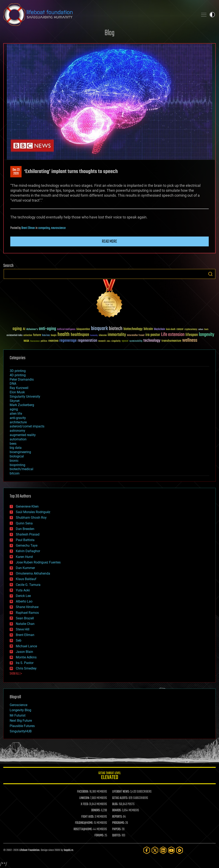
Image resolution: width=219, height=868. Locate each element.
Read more (109, 241)
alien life (16, 414)
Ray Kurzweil (19, 388)
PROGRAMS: (118, 823)
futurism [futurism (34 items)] (46, 336)
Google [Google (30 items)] (54, 335)
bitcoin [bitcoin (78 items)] (148, 329)
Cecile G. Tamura (28, 585)
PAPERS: (117, 829)
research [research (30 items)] (102, 341)
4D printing (18, 375)
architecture (18, 422)
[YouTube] (171, 850)
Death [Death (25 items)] (206, 330)
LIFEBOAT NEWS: (121, 792)
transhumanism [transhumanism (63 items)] (171, 341)
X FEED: (85, 804)
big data (16, 448)
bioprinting (17, 465)
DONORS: (96, 810)
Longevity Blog (20, 710)
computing (44, 228)
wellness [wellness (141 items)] (190, 341)
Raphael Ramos (27, 613)
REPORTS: (117, 817)
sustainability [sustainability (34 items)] (136, 341)
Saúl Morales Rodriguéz (33, 512)
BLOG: (115, 804)
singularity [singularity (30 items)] (116, 341)
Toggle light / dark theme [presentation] (212, 15)
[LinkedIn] (163, 850)
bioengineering (20, 452)
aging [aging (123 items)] (17, 329)
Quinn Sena (24, 523)
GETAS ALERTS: (120, 798)
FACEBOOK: (83, 792)
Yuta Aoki (23, 590)
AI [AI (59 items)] (24, 329)
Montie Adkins (26, 657)
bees (13, 444)
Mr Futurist (18, 715)
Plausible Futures (22, 726)
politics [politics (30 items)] (44, 341)
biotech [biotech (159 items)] (116, 329)
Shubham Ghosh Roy (31, 518)
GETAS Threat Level (109, 776)
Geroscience (18, 705)
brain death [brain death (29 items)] (171, 330)
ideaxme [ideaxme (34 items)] (103, 336)
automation (18, 439)
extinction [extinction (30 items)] (28, 335)
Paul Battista (25, 540)
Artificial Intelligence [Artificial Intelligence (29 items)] (66, 330)
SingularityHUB (21, 731)
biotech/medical (21, 469)
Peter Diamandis (22, 379)
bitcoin (15, 473)
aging (14, 409)
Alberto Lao (24, 601)
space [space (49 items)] (125, 341)
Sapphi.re (68, 850)
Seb (19, 640)
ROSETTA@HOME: (83, 829)
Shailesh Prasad (28, 534)
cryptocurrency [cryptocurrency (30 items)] (191, 330)
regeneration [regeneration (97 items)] (87, 341)
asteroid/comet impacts (27, 426)
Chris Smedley (26, 668)
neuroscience (58, 228)
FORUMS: (99, 836)
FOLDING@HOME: (84, 823)
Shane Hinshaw (27, 607)
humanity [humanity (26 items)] (94, 336)
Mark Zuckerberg (22, 405)
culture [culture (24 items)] (201, 330)
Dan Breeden (25, 529)
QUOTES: (117, 836)
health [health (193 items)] (64, 335)
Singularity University (25, 396)
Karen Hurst (24, 557)
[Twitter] (155, 850)
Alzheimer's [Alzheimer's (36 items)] (32, 330)
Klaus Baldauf (26, 579)
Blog (109, 33)
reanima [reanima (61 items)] (53, 341)
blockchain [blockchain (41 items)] (159, 329)
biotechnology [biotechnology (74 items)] (133, 329)
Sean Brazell (25, 618)
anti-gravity (18, 418)
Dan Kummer (25, 568)
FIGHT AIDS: (88, 817)
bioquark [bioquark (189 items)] (99, 329)
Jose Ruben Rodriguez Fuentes (38, 562)
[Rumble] (180, 850)
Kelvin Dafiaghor (28, 551)
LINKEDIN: (84, 798)
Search (210, 274)
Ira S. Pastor (25, 663)
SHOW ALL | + (16, 674)
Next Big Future (21, 721)
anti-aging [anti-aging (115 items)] (47, 329)
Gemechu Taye (27, 545)
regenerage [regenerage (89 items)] (68, 341)
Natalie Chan (25, 624)
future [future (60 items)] (37, 335)
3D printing (18, 371)
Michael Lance (26, 646)
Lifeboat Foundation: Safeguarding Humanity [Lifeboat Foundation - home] (99, 15)
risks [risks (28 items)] (108, 341)
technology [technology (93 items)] (152, 341)
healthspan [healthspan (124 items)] (80, 335)
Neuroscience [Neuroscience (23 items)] (35, 341)
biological (17, 456)
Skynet (15, 401)
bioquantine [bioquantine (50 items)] (83, 329)
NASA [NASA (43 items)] (26, 341)
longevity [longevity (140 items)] (207, 335)
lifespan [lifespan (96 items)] (192, 335)
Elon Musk (17, 392)
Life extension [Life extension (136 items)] (173, 335)
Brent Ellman (28, 228)
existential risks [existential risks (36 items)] (14, 335)
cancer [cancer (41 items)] (180, 329)
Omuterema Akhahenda (33, 573)
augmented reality (23, 435)
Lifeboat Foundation (29, 850)
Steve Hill (23, 629)
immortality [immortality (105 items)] (117, 335)
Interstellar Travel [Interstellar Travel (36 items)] (136, 335)
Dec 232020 (16, 172)
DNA (13, 384)
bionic (14, 461)
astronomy (17, 431)
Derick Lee (23, 596)
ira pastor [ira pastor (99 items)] (153, 335)
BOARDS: (117, 810)
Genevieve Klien (27, 506)
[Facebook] (147, 850)
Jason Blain (24, 652)
